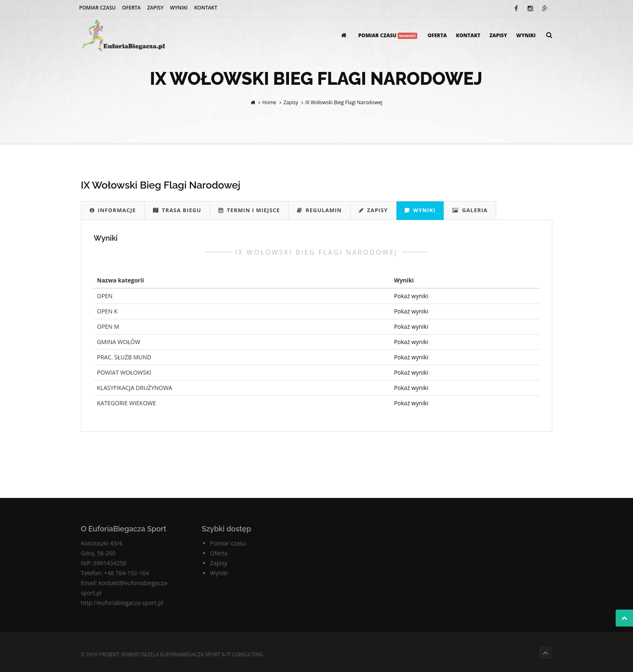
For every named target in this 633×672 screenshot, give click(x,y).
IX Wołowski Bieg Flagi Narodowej (344, 102)
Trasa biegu (177, 210)
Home (269, 102)
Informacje (113, 210)
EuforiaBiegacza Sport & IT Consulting (211, 654)
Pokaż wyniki (411, 296)
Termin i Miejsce (249, 210)
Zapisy (155, 8)
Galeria (470, 210)
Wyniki (179, 8)
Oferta (131, 8)
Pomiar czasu (98, 8)
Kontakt (206, 8)
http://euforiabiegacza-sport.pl (122, 603)
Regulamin (319, 210)
